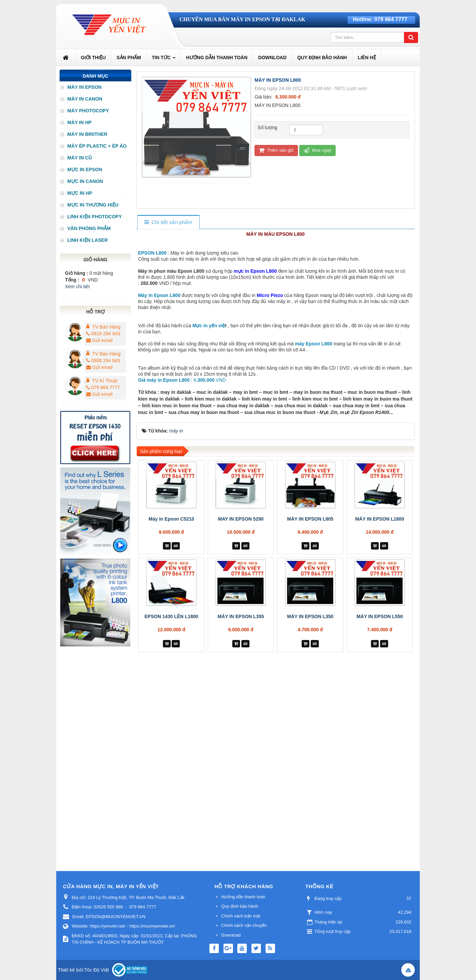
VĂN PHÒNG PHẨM (89, 228)
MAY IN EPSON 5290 (241, 682)
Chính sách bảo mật (241, 916)
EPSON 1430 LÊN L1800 (171, 780)
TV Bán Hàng (106, 327)
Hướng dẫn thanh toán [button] (217, 58)
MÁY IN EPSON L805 (310, 682)
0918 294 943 (103, 334)
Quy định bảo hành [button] (322, 58)
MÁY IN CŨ (80, 158)
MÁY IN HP (79, 122)
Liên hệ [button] (367, 58)
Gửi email (99, 340)
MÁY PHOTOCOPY (88, 111)
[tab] (168, 222)
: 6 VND (182, 543)
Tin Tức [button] (164, 60)
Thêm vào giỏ (276, 150)
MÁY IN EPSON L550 (380, 780)
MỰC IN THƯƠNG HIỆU (93, 205)
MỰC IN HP (80, 193)
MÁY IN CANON (85, 99)
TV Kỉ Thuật (105, 381)
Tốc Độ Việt (97, 970)
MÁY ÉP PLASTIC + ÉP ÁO (97, 146)
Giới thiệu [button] (93, 58)
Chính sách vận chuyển (244, 925)
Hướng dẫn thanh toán (243, 897)
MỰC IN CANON (85, 181)
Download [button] (272, 58)
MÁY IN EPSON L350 (310, 780)
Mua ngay (317, 150)
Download (231, 935)
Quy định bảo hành (240, 906)
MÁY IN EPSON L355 (241, 780)
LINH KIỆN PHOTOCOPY (95, 217)
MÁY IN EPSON (84, 87)
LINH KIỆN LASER (88, 240)
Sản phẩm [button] (129, 58)
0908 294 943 (103, 361)
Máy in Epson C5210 (171, 682)
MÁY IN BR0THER (87, 134)
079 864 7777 (391, 19)
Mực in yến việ (209, 489)
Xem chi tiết (77, 287)
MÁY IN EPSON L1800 (380, 682)
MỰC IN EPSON (85, 169)
